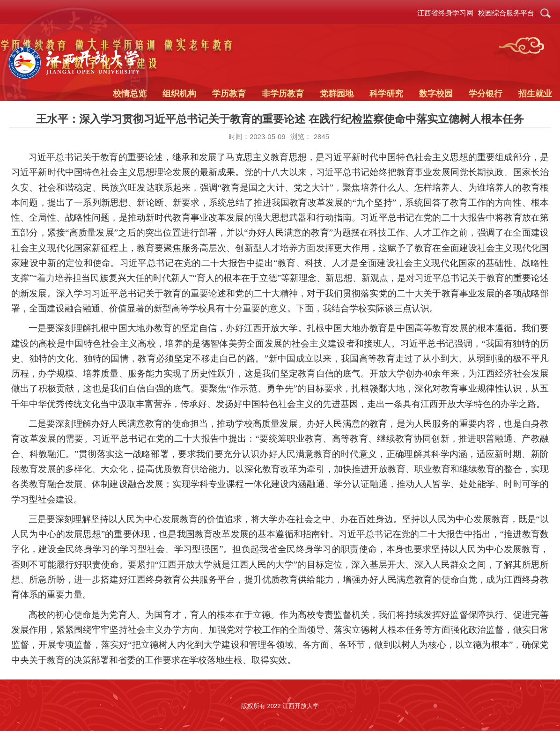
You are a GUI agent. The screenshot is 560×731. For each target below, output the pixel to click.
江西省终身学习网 (445, 13)
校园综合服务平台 (506, 13)
